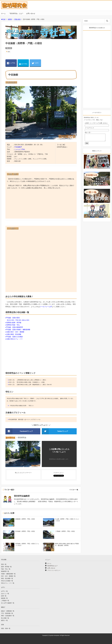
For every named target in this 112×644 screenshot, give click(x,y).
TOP (3, 19)
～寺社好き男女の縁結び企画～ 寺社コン (21, 406)
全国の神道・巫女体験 (14, 334)
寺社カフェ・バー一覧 (8, 583)
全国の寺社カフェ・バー (14, 339)
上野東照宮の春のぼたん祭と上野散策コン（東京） (32, 380)
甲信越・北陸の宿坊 (13, 318)
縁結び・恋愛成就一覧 (8, 611)
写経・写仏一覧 (6, 569)
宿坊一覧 (4, 564)
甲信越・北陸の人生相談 (14, 337)
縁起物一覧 (4, 598)
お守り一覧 (4, 591)
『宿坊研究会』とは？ (16, 13)
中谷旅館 (17, 147)
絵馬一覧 (4, 596)
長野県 (10, 19)
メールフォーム (45, 307)
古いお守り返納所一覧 (8, 603)
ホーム (3, 13)
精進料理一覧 (5, 571)
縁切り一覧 (4, 620)
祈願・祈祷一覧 (6, 628)
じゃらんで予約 (20, 149)
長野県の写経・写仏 (13, 325)
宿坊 (9, 52)
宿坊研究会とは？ (53, 566)
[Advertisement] (41, 204)
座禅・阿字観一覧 (6, 567)
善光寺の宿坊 (11, 320)
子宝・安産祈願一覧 (7, 613)
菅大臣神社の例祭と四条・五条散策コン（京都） (31, 382)
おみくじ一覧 (5, 594)
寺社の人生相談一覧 (7, 581)
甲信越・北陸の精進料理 (14, 327)
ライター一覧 (74, 490)
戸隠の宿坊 (17, 19)
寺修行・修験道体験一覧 (8, 574)
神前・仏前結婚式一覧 (8, 616)
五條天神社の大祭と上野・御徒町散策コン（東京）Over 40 (34, 385)
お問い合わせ (31, 13)
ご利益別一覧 (5, 601)
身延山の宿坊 (26, 320)
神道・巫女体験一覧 (7, 578)
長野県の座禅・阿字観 (14, 323)
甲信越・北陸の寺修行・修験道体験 (18, 330)
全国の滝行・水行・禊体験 (15, 332)
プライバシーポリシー (54, 570)
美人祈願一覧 (5, 618)
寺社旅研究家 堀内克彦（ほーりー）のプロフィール (25, 419)
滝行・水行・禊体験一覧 (8, 576)
